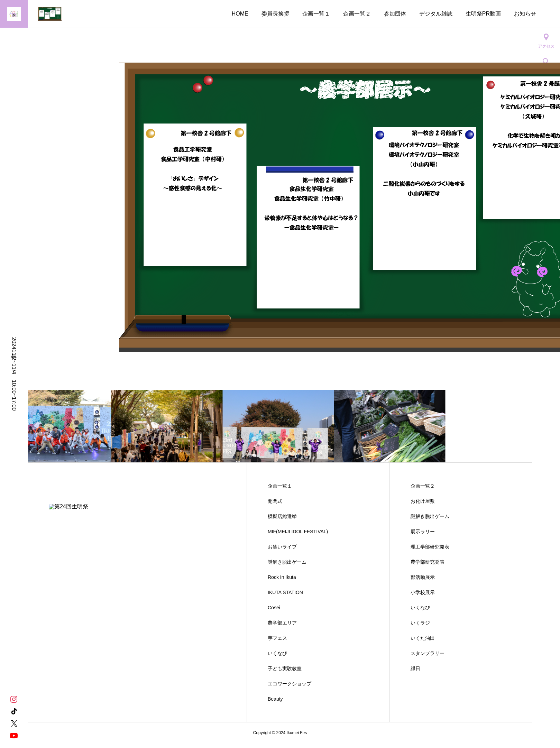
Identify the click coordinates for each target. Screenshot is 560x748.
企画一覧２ (357, 14)
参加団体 (395, 14)
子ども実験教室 (285, 668)
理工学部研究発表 (430, 547)
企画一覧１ (316, 14)
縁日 (415, 668)
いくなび (277, 653)
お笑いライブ (282, 547)
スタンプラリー (428, 653)
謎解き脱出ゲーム (287, 562)
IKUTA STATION (285, 592)
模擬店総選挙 (282, 516)
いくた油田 (423, 638)
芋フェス (277, 638)
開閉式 (275, 501)
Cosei (274, 608)
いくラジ (420, 623)
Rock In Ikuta (282, 577)
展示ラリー (423, 532)
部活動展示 (423, 577)
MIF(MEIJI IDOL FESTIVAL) (298, 532)
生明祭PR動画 (483, 14)
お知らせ (525, 14)
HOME (240, 14)
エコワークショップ (290, 684)
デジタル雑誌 (436, 14)
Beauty (275, 699)
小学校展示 (423, 592)
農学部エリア (282, 623)
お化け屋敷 (423, 501)
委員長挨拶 (275, 14)
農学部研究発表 (428, 562)
